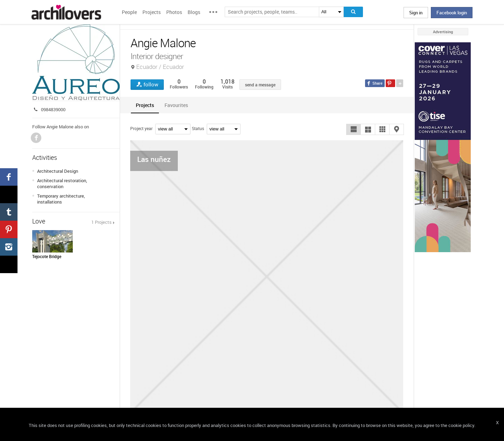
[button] (353, 129)
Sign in (416, 13)
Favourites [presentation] (176, 105)
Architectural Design (58, 171)
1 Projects (101, 222)
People (129, 12)
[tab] (145, 105)
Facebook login (452, 13)
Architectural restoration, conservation (62, 183)
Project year (141, 128)
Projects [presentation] (145, 105)
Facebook (36, 138)
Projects (152, 12)
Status (198, 128)
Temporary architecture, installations (61, 199)
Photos (174, 12)
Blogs (194, 12)
